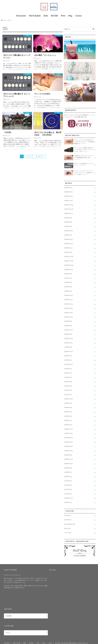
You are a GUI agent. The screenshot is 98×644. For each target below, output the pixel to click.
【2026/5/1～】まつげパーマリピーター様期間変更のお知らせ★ (79, 158)
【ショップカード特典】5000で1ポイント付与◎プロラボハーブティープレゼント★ (79, 150)
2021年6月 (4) (68, 376)
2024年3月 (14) (68, 295)
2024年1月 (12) (68, 303)
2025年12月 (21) (69, 205)
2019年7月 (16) (68, 449)
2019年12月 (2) (68, 428)
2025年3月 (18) (68, 243)
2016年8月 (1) (68, 501)
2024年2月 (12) (68, 299)
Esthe (46, 16)
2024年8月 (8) (68, 273)
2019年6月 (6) (68, 453)
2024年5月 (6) (68, 286)
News (63, 16)
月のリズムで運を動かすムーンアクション (79, 165)
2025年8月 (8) (68, 222)
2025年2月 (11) (68, 248)
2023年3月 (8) (68, 346)
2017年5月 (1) (68, 479)
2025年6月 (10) (68, 230)
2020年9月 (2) (68, 402)
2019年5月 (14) (68, 458)
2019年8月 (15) (68, 445)
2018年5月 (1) (68, 475)
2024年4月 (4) (68, 290)
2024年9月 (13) (68, 269)
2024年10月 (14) (69, 265)
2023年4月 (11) (68, 342)
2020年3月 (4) (68, 415)
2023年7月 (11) (68, 329)
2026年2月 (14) (68, 196)
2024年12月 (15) (69, 256)
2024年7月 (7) (68, 278)
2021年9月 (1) (68, 368)
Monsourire (21, 16)
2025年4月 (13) (68, 239)
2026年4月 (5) (68, 187)
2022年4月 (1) (68, 359)
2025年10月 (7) (68, 213)
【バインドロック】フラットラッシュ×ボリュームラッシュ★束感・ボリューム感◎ (79, 173)
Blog (70, 16)
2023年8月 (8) (68, 325)
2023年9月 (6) (68, 320)
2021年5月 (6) (68, 381)
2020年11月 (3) (68, 398)
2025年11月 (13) (69, 209)
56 (39, 157)
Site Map (57, 641)
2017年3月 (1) (68, 488)
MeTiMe (54, 16)
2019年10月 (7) (68, 436)
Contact (78, 16)
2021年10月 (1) (68, 363)
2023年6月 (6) (68, 333)
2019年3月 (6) (68, 466)
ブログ (68, 531)
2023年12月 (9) (68, 308)
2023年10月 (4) (68, 316)
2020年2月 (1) (68, 419)
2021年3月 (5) (68, 389)
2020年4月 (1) (68, 411)
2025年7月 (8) (68, 226)
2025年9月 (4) (68, 218)
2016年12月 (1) (68, 496)
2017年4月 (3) (68, 483)
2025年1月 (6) (68, 252)
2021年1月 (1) (68, 393)
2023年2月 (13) (68, 350)
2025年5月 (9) (68, 235)
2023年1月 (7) (68, 355)
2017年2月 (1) (68, 492)
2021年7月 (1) (68, 372)
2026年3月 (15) (68, 192)
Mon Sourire (73, 641)
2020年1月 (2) (68, 423)
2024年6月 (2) (68, 282)
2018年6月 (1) (68, 471)
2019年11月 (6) (68, 432)
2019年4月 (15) (68, 462)
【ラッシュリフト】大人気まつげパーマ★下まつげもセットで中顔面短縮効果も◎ (79, 142)
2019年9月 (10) (68, 441)
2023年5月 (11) (68, 338)
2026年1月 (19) (68, 200)
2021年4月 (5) (68, 385)
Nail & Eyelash (35, 16)
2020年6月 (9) (68, 406)
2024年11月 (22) (69, 260)
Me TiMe (68, 518)
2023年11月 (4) (68, 312)
